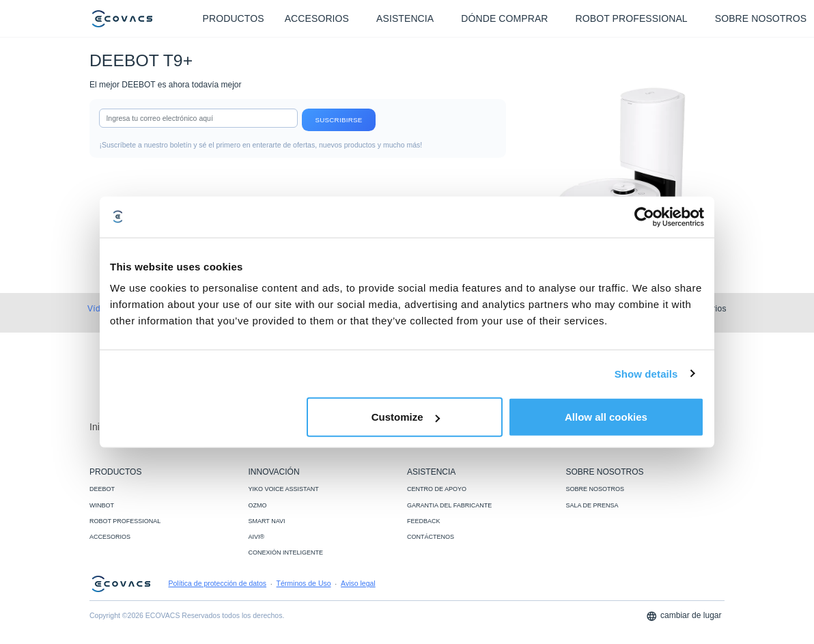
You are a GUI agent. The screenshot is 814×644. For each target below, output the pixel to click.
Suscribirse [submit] (338, 120)
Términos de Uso (304, 583)
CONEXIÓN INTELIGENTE (286, 552)
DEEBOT (102, 489)
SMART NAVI (267, 521)
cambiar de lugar (684, 616)
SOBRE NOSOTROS (595, 489)
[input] (198, 118)
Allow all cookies (606, 417)
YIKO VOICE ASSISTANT (284, 489)
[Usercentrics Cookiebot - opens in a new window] (644, 216)
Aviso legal (358, 583)
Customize (406, 417)
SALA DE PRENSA (592, 505)
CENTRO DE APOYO (437, 489)
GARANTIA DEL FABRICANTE (449, 505)
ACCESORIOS (110, 537)
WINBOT (102, 505)
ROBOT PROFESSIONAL (125, 521)
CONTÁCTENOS (431, 537)
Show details (646, 373)
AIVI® (257, 537)
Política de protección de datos (218, 583)
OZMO (258, 505)
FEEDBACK (424, 521)
